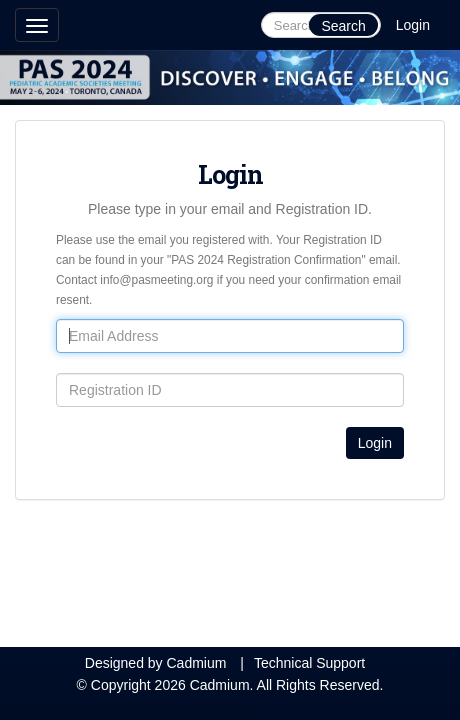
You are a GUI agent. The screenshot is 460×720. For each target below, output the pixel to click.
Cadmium (196, 663)
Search (343, 26)
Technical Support (309, 663)
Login (413, 25)
